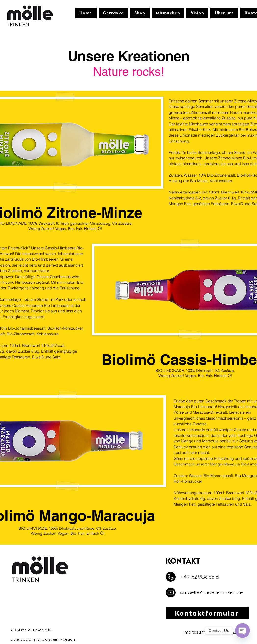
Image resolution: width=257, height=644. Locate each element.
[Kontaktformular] (207, 613)
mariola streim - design (54, 639)
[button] (113, 13)
